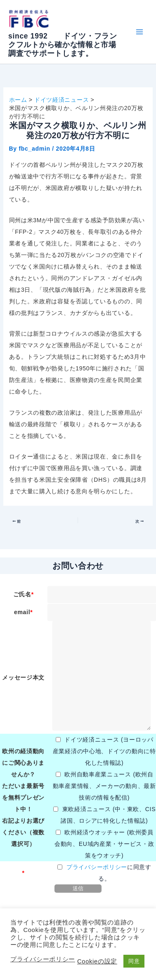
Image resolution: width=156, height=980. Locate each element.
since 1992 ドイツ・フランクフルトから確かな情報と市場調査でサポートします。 (63, 45)
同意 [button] (134, 961)
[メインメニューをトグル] (139, 32)
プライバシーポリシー (97, 867)
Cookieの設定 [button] (97, 961)
